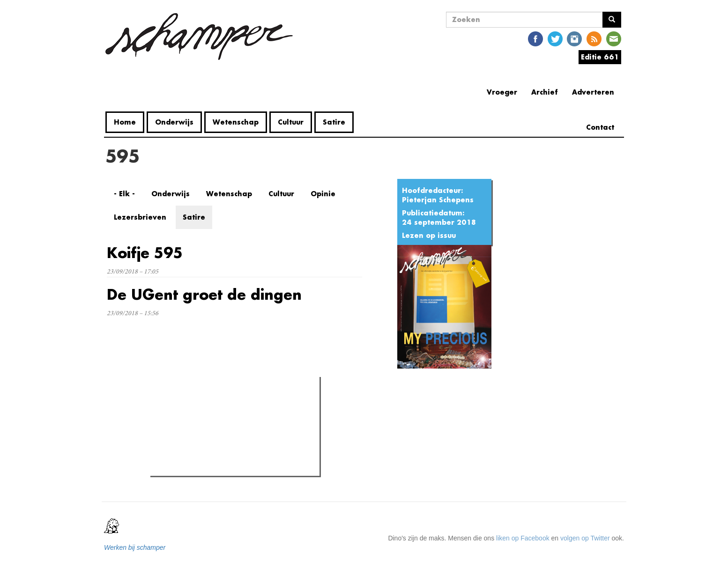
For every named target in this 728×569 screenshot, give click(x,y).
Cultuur (291, 122)
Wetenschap (236, 122)
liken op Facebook (523, 538)
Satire (334, 122)
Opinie (323, 194)
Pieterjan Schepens (438, 200)
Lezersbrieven (140, 217)
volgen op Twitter (585, 538)
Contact (600, 127)
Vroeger (502, 92)
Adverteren (593, 92)
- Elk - (124, 194)
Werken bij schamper (135, 547)
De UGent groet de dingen (204, 294)
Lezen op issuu (429, 235)
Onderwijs (174, 122)
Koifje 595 (145, 253)
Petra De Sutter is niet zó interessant (222, 424)
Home (125, 122)
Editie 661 (600, 57)
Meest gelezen (180, 405)
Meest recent (234, 405)
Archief (545, 92)
